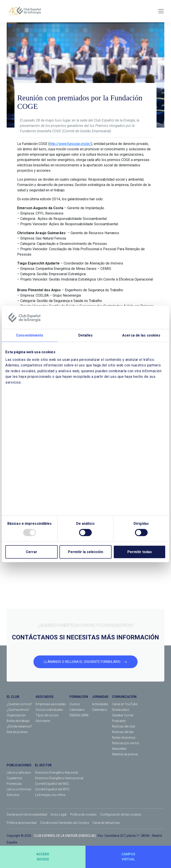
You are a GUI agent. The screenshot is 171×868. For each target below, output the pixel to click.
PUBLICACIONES (19, 765)
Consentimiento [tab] (30, 335)
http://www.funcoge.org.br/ (70, 144)
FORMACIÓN (79, 697)
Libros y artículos (19, 773)
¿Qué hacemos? (18, 710)
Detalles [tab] (85, 335)
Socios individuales (49, 710)
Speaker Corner (123, 715)
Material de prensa (125, 754)
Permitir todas (140, 552)
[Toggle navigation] (161, 11)
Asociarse (43, 721)
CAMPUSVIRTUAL (128, 857)
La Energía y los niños (50, 795)
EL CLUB (13, 697)
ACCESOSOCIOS (43, 857)
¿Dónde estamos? (19, 726)
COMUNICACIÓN (124, 697)
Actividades (100, 704)
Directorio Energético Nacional (56, 773)
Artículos (13, 795)
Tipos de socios (47, 715)
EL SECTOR (43, 765)
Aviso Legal (59, 814)
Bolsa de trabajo (18, 721)
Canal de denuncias (106, 823)
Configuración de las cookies (121, 814)
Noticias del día (123, 732)
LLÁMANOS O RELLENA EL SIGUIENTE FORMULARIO (85, 662)
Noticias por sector (126, 743)
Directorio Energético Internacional (59, 778)
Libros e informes (19, 789)
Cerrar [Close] (32, 552)
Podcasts (119, 721)
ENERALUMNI (79, 715)
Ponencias (14, 784)
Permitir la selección (85, 552)
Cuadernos (14, 778)
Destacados (121, 710)
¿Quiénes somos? (19, 704)
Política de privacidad (22, 823)
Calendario (77, 710)
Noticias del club (124, 726)
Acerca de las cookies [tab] (141, 335)
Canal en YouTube (125, 704)
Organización (16, 715)
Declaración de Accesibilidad (27, 814)
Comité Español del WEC (52, 784)
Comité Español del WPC (52, 789)
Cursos (75, 704)
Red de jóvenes (17, 732)
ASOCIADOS (45, 697)
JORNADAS (100, 697)
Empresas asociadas (51, 704)
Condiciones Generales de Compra (64, 823)
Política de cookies (83, 814)
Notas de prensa (124, 738)
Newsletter (119, 749)
